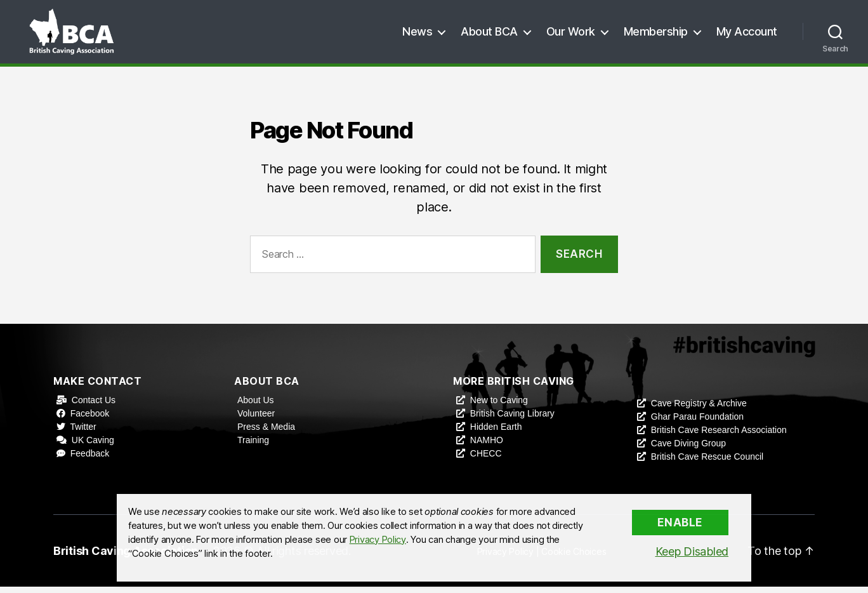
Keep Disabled (692, 551)
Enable (680, 523)
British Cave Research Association (719, 436)
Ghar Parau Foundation (697, 423)
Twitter (83, 433)
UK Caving (93, 446)
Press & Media (266, 433)
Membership (656, 35)
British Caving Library (512, 420)
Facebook (90, 420)
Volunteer (256, 420)
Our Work (571, 35)
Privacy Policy (378, 540)
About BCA (489, 35)
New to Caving (499, 406)
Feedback (90, 460)
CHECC (486, 460)
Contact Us (94, 406)
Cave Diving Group (688, 450)
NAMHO (487, 446)
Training (253, 446)
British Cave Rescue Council (707, 463)
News (417, 35)
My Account (747, 35)
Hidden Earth (496, 433)
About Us (256, 406)
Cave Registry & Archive (699, 410)
